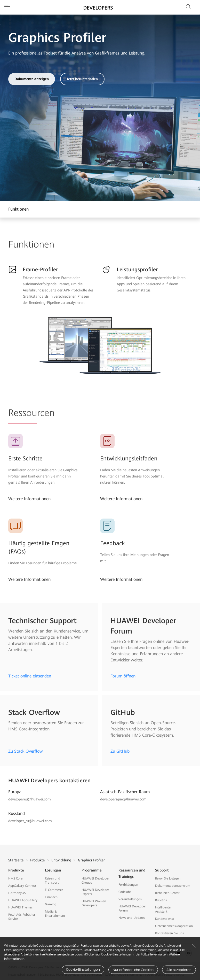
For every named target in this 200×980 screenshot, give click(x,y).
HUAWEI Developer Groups (95, 881)
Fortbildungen (128, 885)
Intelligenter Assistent (163, 909)
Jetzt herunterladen (82, 79)
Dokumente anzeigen (32, 79)
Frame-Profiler (40, 269)
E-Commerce (54, 890)
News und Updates (132, 918)
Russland (17, 813)
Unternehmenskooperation (174, 926)
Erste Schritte (25, 458)
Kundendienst (165, 919)
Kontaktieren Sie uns (169, 933)
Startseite (16, 860)
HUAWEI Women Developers (94, 903)
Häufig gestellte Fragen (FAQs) (39, 547)
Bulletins (161, 900)
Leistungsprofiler (137, 269)
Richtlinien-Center (167, 893)
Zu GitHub (120, 751)
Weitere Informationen (29, 499)
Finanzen (51, 897)
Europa (15, 792)
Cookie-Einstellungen (83, 969)
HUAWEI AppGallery (23, 900)
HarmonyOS (17, 893)
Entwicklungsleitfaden (129, 458)
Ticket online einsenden (30, 676)
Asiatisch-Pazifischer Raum (125, 792)
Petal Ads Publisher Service (22, 917)
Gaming (51, 904)
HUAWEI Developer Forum (132, 908)
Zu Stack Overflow (26, 751)
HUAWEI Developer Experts (95, 892)
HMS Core (15, 878)
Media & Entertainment (55, 914)
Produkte (37, 860)
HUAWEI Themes (20, 907)
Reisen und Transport (53, 881)
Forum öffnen (123, 676)
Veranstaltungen (130, 899)
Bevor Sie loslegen (168, 878)
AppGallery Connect (22, 886)
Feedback (113, 543)
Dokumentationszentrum (173, 886)
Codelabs (125, 892)
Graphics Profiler (91, 860)
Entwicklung (61, 860)
